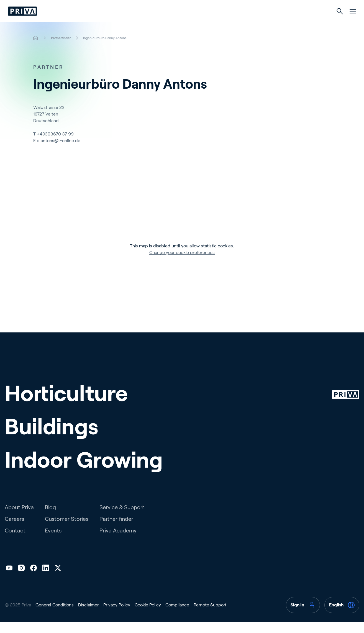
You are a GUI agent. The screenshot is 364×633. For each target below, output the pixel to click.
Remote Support (210, 616)
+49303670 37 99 (55, 145)
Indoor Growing (229, 23)
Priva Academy (118, 542)
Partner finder (116, 530)
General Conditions (55, 616)
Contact (15, 542)
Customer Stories (67, 530)
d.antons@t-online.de (59, 152)
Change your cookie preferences (182, 264)
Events (53, 542)
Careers (14, 530)
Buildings (182, 23)
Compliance (177, 616)
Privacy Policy (117, 616)
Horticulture (138, 23)
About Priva (19, 518)
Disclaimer (89, 616)
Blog (50, 518)
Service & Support (122, 518)
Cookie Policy (148, 616)
